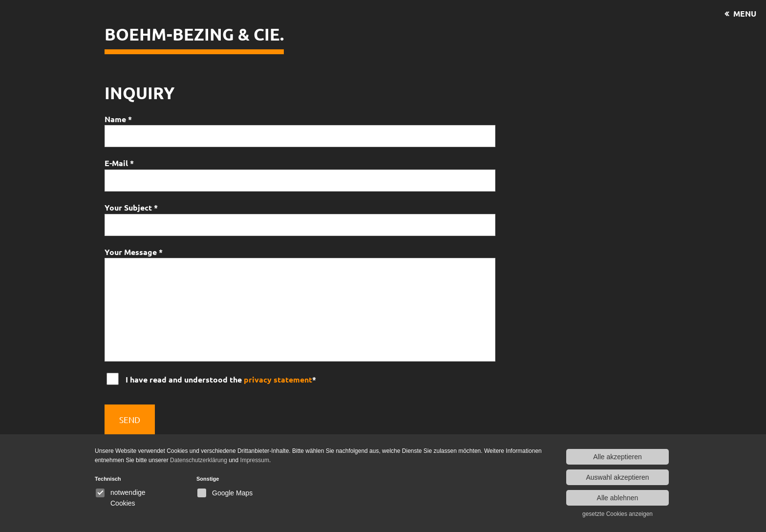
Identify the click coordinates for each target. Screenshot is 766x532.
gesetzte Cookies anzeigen (617, 514)
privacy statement (278, 379)
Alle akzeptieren (617, 457)
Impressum (255, 460)
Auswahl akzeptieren (617, 477)
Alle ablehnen (618, 498)
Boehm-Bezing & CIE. (194, 34)
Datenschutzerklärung (199, 460)
